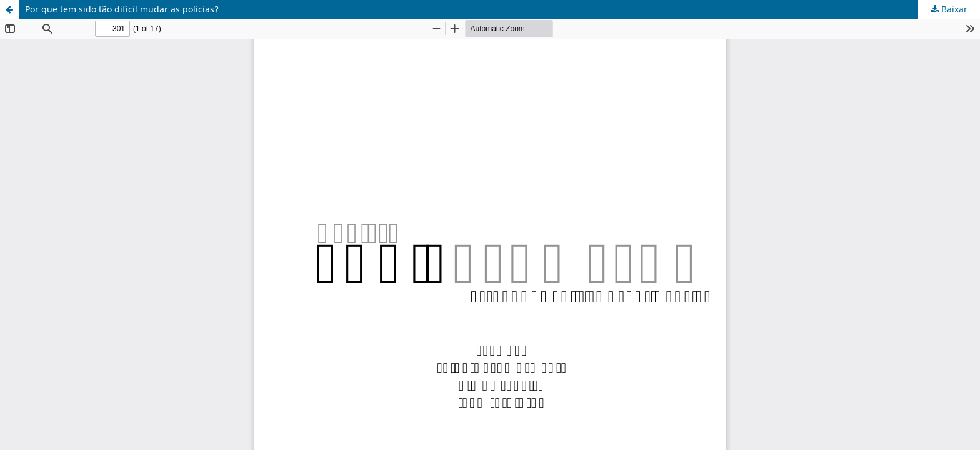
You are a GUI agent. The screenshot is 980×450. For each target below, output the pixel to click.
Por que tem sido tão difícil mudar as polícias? (122, 9)
